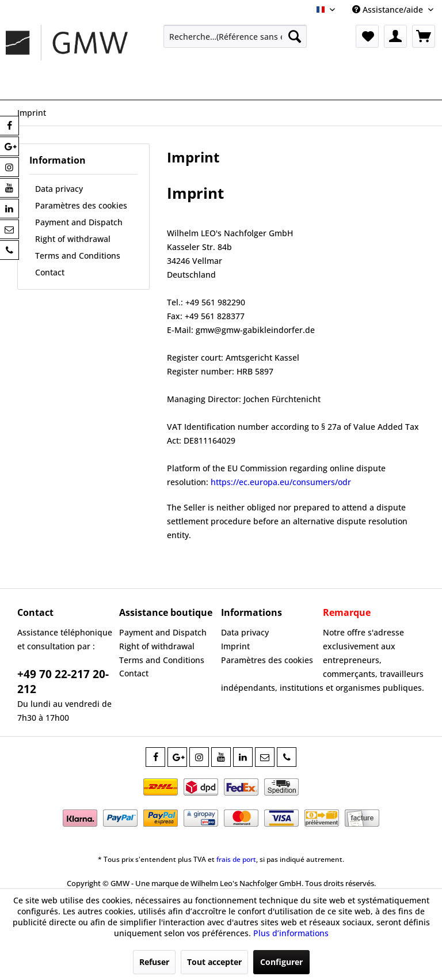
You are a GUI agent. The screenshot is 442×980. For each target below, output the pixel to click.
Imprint (235, 646)
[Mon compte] (395, 36)
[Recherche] (295, 36)
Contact (50, 272)
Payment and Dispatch (79, 222)
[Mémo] (367, 36)
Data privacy (59, 189)
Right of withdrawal (73, 239)
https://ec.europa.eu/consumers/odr (281, 482)
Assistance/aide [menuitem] (389, 10)
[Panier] (424, 36)
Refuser (154, 962)
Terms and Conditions (78, 256)
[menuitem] (235, 36)
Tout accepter (214, 962)
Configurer (281, 962)
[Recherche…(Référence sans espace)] (235, 36)
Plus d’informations (291, 933)
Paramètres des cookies (81, 205)
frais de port (236, 859)
